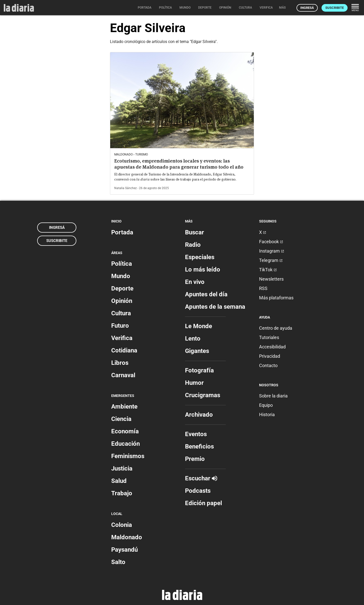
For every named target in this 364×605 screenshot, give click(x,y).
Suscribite (335, 8)
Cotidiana (124, 350)
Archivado (199, 415)
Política (122, 264)
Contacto (268, 365)
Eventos (196, 434)
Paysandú (124, 550)
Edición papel (203, 503)
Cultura (121, 313)
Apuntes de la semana (215, 307)
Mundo (121, 276)
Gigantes (197, 351)
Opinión (122, 301)
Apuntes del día (206, 294)
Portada (122, 232)
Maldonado (127, 537)
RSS (263, 288)
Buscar (195, 232)
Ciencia (121, 419)
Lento (193, 339)
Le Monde (199, 326)
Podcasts (198, 491)
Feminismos (128, 456)
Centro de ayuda (276, 328)
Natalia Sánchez (126, 188)
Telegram (271, 260)
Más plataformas (276, 298)
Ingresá (307, 8)
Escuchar (201, 478)
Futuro (120, 326)
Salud (119, 481)
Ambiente (124, 407)
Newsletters (271, 279)
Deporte (122, 288)
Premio (195, 459)
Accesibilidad (272, 347)
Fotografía (199, 370)
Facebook (271, 242)
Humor (194, 383)
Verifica (122, 338)
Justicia (122, 468)
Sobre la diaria (273, 396)
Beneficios (199, 446)
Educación (126, 444)
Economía (125, 431)
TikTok (268, 270)
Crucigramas (203, 395)
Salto (118, 562)
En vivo (195, 282)
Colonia (122, 525)
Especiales (200, 257)
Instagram (272, 251)
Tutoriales (269, 337)
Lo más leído (203, 270)
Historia (267, 414)
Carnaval (123, 375)
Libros (120, 363)
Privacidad (270, 356)
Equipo (266, 405)
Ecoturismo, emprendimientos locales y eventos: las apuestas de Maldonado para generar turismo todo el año (179, 164)
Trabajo (122, 493)
